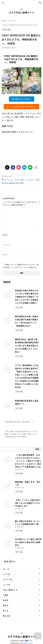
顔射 (22, 183)
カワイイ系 (8, 176)
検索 (37, 449)
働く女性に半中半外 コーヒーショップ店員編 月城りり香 (28, 523)
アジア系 (6, 574)
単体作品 (5, 183)
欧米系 (6, 600)
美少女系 (7, 616)
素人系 (6, 611)
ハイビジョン (29, 179)
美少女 (17, 183)
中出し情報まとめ (10, 590)
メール (6, 245)
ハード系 (7, 585)
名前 (5, 235)
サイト (5, 255)
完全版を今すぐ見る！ (22, 99)
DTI (22, 633)
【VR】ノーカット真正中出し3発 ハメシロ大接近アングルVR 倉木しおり (28, 503)
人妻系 (6, 595)
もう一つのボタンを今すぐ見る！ (21, 107)
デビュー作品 (19, 179)
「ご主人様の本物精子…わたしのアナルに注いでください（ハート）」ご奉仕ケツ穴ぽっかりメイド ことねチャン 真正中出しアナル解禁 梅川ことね (28, 461)
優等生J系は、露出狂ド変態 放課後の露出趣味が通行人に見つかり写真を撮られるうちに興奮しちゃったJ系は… (27, 346)
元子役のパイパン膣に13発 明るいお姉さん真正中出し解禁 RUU (28, 542)
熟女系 (6, 605)
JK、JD (6, 569)
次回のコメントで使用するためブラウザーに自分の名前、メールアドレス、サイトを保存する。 (21, 266)
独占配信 (11, 183)
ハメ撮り (37, 179)
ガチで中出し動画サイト (22, 12)
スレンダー (10, 179)
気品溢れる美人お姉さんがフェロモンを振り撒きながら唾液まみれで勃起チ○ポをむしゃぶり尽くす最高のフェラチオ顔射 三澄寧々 (27, 297)
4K (5, 179)
